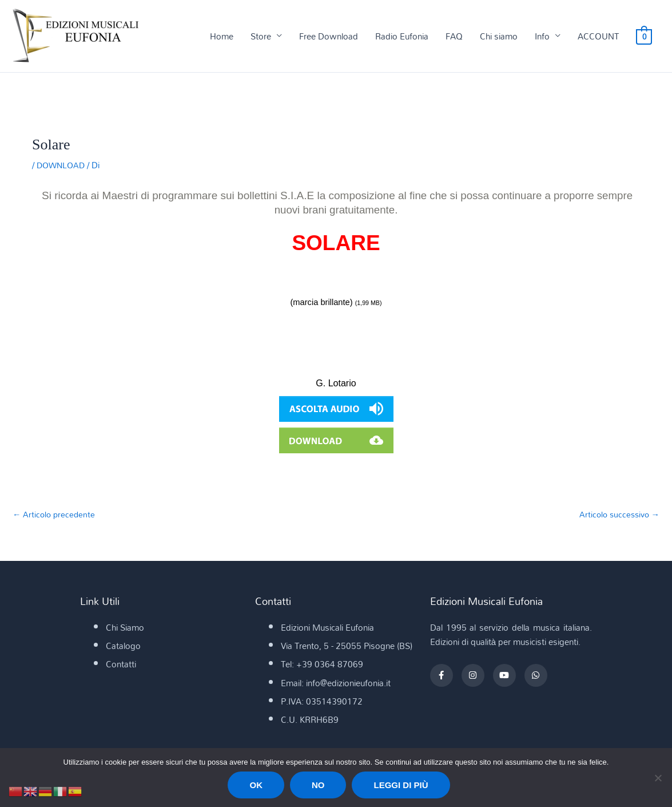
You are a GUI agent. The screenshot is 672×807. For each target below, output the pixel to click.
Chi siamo (499, 37)
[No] (658, 778)
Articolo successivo (617, 515)
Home (222, 37)
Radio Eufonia (402, 37)
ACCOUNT (599, 37)
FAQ (455, 37)
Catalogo (123, 647)
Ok (256, 785)
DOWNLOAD (62, 165)
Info (543, 37)
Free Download (329, 37)
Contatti (121, 665)
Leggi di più (401, 785)
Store (261, 37)
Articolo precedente (55, 515)
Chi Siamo (125, 628)
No (318, 785)
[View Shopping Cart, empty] (644, 37)
